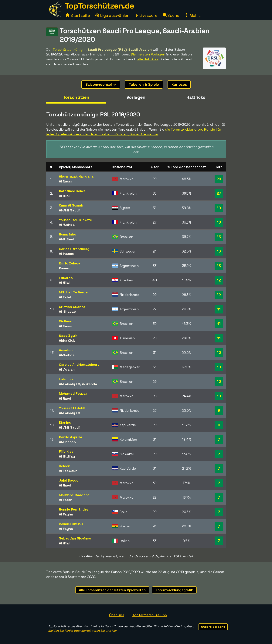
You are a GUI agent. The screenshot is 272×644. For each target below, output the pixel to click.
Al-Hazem (66, 254)
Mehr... (193, 15)
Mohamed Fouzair (73, 393)
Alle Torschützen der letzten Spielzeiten (112, 590)
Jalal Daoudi (69, 480)
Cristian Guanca (72, 307)
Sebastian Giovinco (75, 538)
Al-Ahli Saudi (69, 210)
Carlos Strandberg (74, 249)
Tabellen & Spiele (144, 84)
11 (219, 309)
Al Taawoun (68, 471)
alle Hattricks (148, 59)
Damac (65, 268)
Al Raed (65, 398)
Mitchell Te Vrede (73, 292)
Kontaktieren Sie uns (150, 615)
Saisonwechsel (101, 84)
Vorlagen (136, 97)
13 (219, 251)
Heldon (65, 466)
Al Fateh (66, 297)
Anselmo (66, 350)
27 (219, 193)
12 (219, 280)
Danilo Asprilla (71, 437)
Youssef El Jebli (72, 408)
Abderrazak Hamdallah (77, 176)
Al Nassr (66, 181)
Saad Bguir (68, 336)
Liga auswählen (112, 15)
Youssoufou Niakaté (75, 220)
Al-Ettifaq (67, 456)
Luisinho (66, 379)
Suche (171, 15)
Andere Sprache (213, 627)
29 (219, 179)
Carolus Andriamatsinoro (79, 364)
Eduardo (66, 278)
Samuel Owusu (71, 524)
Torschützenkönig (68, 50)
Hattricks (196, 97)
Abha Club (67, 340)
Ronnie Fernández (74, 509)
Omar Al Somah (71, 205)
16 (219, 222)
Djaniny (65, 422)
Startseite (78, 15)
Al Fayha (66, 514)
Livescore (146, 15)
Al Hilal (64, 196)
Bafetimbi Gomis (72, 191)
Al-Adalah (67, 369)
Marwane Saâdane (74, 495)
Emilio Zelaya (70, 263)
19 (219, 208)
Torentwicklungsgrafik (174, 590)
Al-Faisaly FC (70, 384)
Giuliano (66, 321)
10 (219, 352)
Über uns (116, 615)
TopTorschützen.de (99, 6)
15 (219, 237)
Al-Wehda (67, 225)
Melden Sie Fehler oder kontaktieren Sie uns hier (82, 631)
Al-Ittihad (67, 239)
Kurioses (179, 84)
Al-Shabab (67, 311)
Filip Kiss (66, 451)
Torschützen (76, 97)
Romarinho (68, 234)
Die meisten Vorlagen (148, 54)
